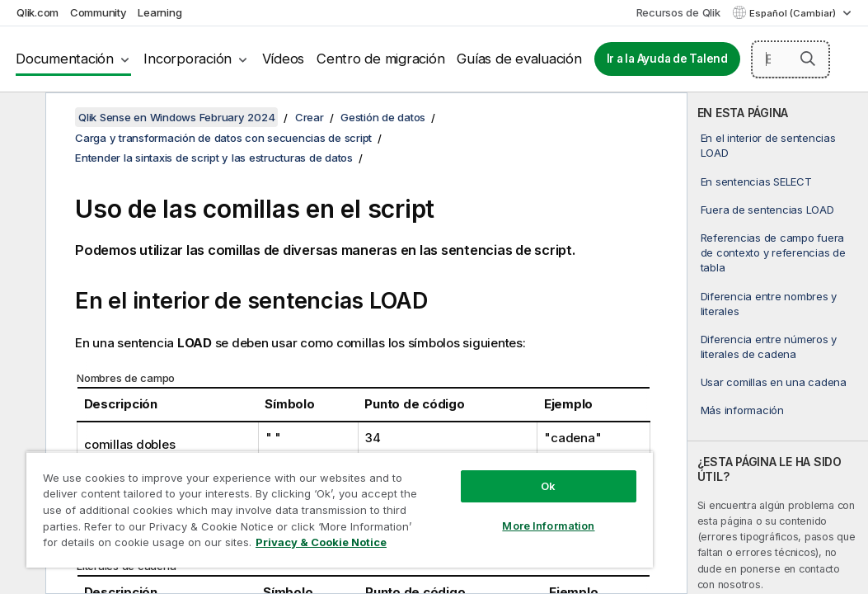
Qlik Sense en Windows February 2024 (176, 117)
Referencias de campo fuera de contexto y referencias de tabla (773, 252)
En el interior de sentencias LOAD (768, 145)
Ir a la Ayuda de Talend (667, 59)
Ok (444, 457)
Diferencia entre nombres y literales (769, 304)
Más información (742, 410)
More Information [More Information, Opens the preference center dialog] (444, 497)
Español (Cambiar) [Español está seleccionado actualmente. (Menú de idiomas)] (794, 13)
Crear (310, 117)
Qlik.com (38, 12)
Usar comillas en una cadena (774, 382)
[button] (808, 59)
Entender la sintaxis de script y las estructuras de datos (214, 158)
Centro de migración (380, 59)
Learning (160, 12)
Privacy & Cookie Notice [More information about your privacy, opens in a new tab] (139, 545)
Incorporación (188, 59)
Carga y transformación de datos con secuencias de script (223, 138)
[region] (278, 495)
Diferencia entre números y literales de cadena (769, 346)
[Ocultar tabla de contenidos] (21, 118)
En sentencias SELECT (756, 181)
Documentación (65, 59)
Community (99, 12)
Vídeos (284, 59)
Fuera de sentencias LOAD (767, 210)
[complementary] (778, 343)
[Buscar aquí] (791, 59)
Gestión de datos (383, 117)
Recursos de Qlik (678, 12)
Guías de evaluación (519, 59)
